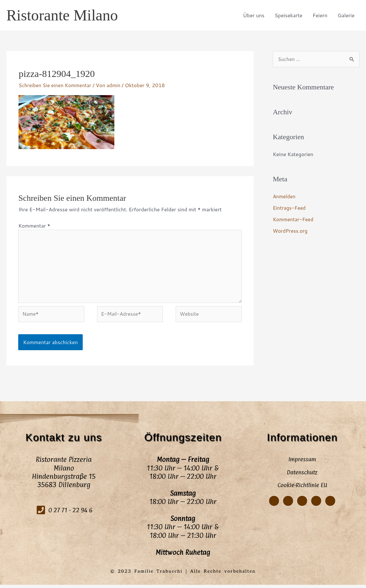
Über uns (254, 15)
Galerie (346, 15)
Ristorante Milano (64, 15)
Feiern (320, 15)
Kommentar (34, 226)
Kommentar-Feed (294, 219)
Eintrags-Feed (290, 208)
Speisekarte (289, 15)
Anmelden (285, 196)
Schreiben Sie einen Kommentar (56, 85)
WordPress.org (291, 231)
